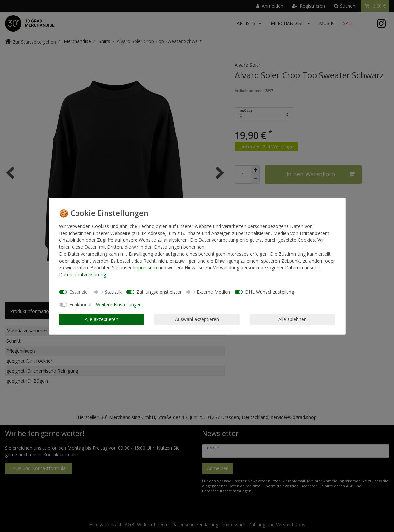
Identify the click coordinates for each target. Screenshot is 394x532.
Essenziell (79, 292)
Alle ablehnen (292, 319)
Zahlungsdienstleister (159, 292)
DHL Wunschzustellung (270, 292)
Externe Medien (213, 292)
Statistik (113, 292)
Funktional (80, 305)
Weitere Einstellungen (119, 305)
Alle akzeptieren (102, 319)
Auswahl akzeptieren (197, 319)
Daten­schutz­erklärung (82, 275)
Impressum (145, 268)
